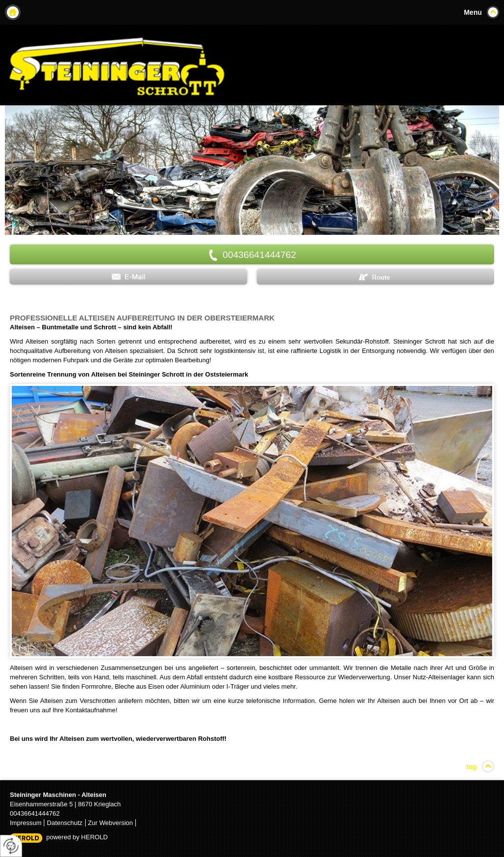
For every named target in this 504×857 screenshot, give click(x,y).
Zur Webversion (111, 823)
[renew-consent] (11, 846)
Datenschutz (64, 823)
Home (13, 12)
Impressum (26, 823)
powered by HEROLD (77, 837)
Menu (473, 12)
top (472, 767)
